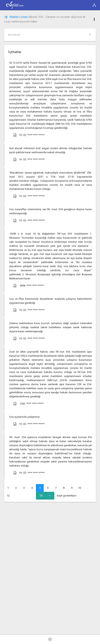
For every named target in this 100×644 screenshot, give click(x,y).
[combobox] (45, 496)
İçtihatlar (15, 52)
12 (8, 496)
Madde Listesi (16, 17)
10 (80, 488)
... (88, 488)
